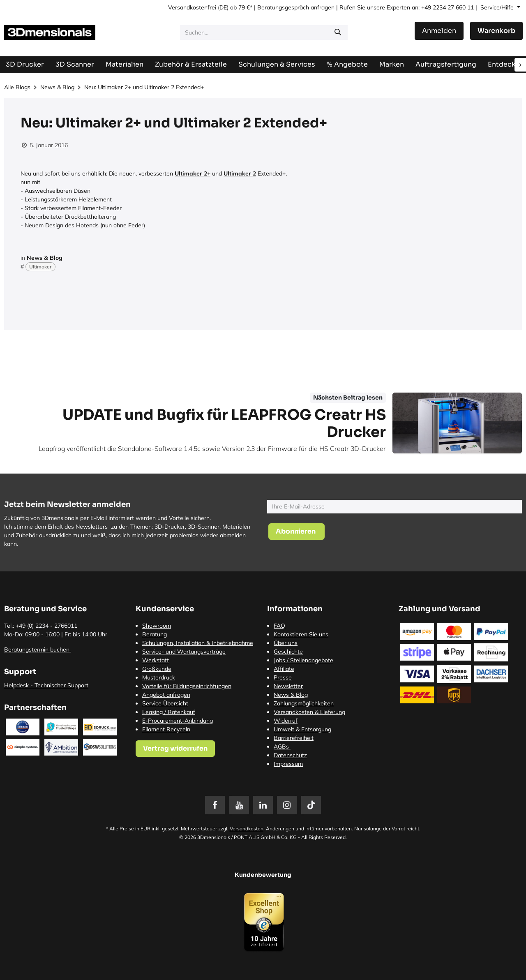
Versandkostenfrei (192, 7)
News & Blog (57, 87)
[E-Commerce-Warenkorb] (496, 31)
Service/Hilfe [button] (498, 7)
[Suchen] (338, 32)
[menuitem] (446, 64)
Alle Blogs (17, 87)
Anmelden (439, 31)
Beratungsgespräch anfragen (296, 7)
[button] (296, 532)
